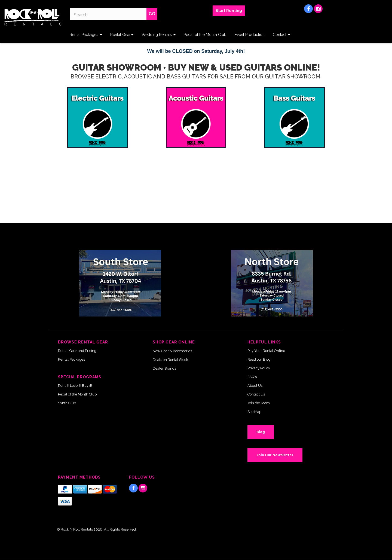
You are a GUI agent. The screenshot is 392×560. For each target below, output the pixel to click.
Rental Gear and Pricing (77, 351)
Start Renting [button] (229, 11)
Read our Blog (259, 359)
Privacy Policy (259, 368)
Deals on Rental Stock (170, 360)
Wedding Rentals (159, 35)
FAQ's (252, 377)
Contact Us (256, 394)
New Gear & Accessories (172, 351)
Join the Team (259, 403)
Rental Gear (122, 35)
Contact (281, 35)
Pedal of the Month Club (205, 35)
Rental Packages (86, 35)
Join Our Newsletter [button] (275, 455)
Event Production (250, 35)
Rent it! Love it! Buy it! (75, 386)
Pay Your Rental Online (266, 351)
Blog (261, 432)
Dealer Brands (164, 368)
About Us (255, 386)
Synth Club (67, 403)
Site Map (254, 412)
